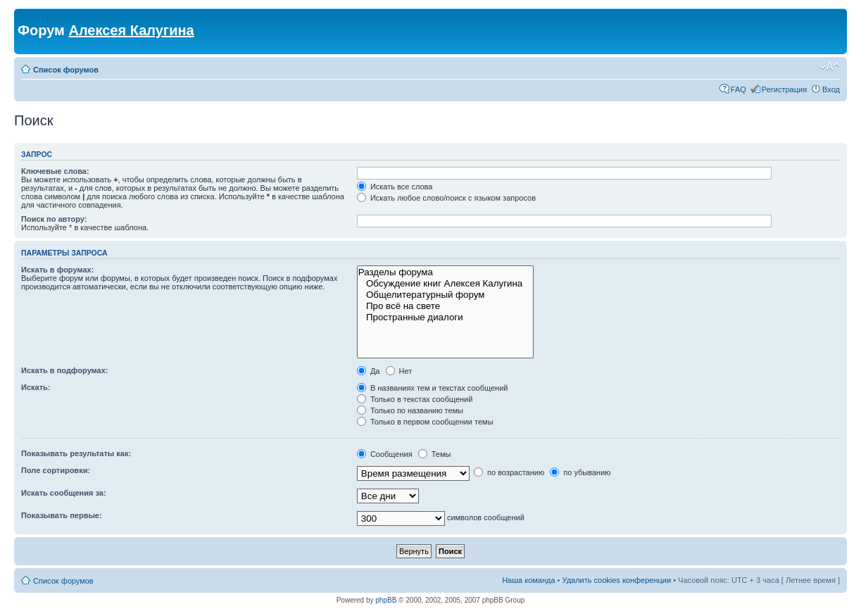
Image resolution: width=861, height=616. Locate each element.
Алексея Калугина (131, 30)
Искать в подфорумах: (65, 370)
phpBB (386, 600)
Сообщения (385, 454)
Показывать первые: (62, 515)
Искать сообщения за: (64, 493)
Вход (831, 89)
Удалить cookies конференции (617, 580)
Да (369, 371)
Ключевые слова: (55, 171)
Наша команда (528, 580)
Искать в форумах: (57, 270)
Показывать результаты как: (76, 453)
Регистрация (784, 89)
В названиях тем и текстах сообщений (433, 388)
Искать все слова (395, 187)
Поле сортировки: (56, 470)
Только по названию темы (410, 410)
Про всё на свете (445, 306)
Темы (435, 454)
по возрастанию (509, 472)
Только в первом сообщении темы (425, 422)
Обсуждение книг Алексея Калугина (445, 284)
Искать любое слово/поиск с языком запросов (446, 198)
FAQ (739, 89)
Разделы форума (445, 272)
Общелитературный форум (445, 295)
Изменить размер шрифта (830, 67)
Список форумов (66, 70)
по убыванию (580, 472)
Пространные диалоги (445, 318)
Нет (399, 371)
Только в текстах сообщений (415, 399)
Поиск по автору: (54, 219)
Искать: (36, 387)
